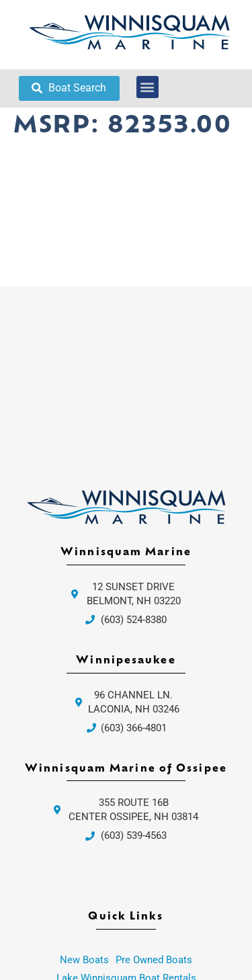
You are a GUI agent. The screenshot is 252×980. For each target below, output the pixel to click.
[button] (148, 87)
